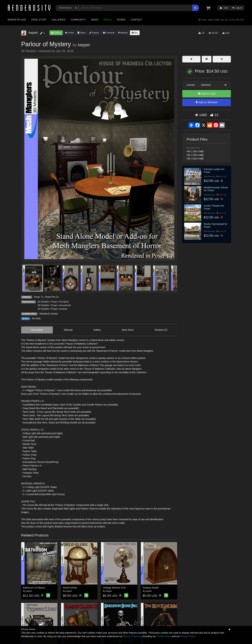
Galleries (59, 20)
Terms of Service (132, 636)
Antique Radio (151, 588)
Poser (121, 20)
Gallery (94, 33)
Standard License (49, 314)
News (95, 20)
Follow (56, 33)
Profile (69, 33)
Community (78, 20)
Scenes (63, 309)
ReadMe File (193, 148)
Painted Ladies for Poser (214, 171)
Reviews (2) (161, 330)
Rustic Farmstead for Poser (216, 225)
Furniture (64, 302)
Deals (108, 20)
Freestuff (109, 33)
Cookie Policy (164, 636)
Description (37, 330)
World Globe (70, 588)
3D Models (43, 302)
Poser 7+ (39, 297)
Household (65, 305)
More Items (128, 330)
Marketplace (17, 20)
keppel (84, 45)
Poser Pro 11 (52, 297)
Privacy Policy (188, 636)
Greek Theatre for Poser (214, 207)
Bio (135, 33)
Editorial (68, 330)
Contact (136, 20)
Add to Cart (207, 94)
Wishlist (123, 33)
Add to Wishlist (207, 102)
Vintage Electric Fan (114, 588)
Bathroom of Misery (34, 588)
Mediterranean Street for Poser (216, 189)
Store (81, 33)
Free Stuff (39, 20)
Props (54, 302)
